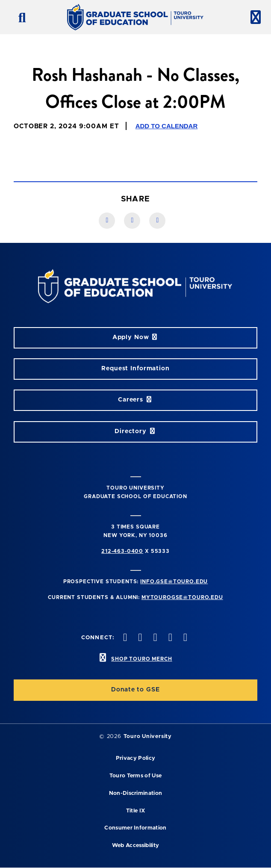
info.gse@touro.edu (174, 582)
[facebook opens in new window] (124, 638)
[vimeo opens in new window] (169, 638)
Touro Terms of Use (136, 776)
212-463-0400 (122, 551)
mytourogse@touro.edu (182, 597)
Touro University (148, 737)
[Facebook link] (107, 221)
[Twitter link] (157, 221)
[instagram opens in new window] (154, 638)
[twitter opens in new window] (139, 638)
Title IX (136, 811)
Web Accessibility (135, 846)
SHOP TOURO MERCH (141, 659)
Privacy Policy (135, 758)
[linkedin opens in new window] (184, 638)
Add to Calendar (167, 126)
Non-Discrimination (136, 793)
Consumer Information (135, 828)
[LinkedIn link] (132, 221)
